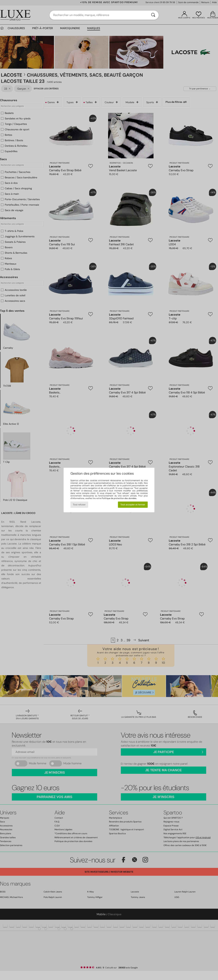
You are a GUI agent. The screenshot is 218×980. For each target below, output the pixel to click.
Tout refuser (79, 505)
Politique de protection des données (119, 498)
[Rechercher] (153, 15)
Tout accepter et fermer (133, 505)
